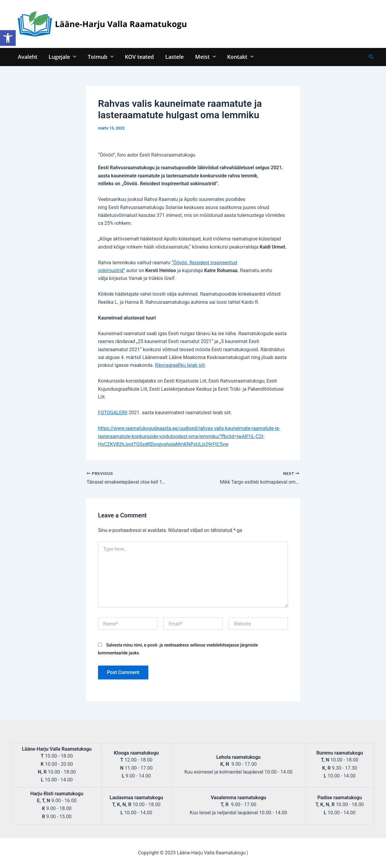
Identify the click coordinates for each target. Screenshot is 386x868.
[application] (73, 57)
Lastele (172, 57)
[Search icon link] (371, 57)
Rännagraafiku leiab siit (180, 365)
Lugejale (62, 57)
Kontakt (237, 57)
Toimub (100, 57)
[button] (8, 38)
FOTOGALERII (113, 413)
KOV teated (138, 57)
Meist (203, 57)
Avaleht (27, 57)
